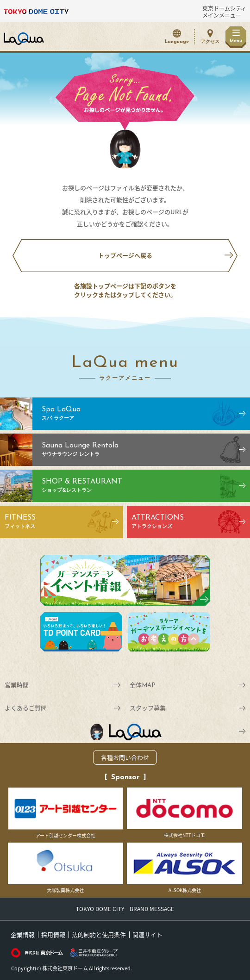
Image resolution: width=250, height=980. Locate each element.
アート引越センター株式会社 (66, 813)
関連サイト (147, 934)
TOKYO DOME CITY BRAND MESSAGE (125, 909)
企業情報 (23, 934)
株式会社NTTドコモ (184, 813)
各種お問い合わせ (125, 757)
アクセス (210, 42)
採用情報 (53, 934)
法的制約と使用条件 (99, 934)
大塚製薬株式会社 (66, 868)
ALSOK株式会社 (184, 868)
